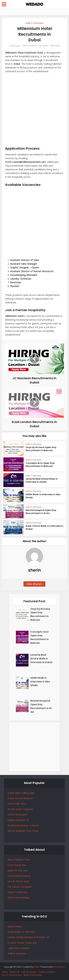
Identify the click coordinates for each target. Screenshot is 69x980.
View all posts (34, 584)
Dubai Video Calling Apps (21, 793)
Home (5, 972)
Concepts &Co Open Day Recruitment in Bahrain (40, 465)
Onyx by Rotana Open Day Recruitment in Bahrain (41, 449)
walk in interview (34, 23)
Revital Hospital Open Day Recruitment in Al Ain (41, 512)
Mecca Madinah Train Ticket (23, 831)
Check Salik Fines (17, 804)
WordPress (59, 967)
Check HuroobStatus (19, 898)
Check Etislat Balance (19, 876)
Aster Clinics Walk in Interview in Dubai (44, 527)
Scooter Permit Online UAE (22, 943)
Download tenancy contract (23, 825)
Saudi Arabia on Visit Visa (21, 932)
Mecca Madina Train (19, 860)
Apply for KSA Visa (18, 870)
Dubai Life (15, 972)
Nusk (26, 881)
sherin (45, 46)
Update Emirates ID (18, 820)
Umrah (12, 881)
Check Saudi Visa (17, 865)
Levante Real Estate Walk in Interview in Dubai (42, 480)
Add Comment (29, 46)
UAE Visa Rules (29, 972)
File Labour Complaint (20, 887)
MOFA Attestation (17, 815)
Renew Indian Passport (20, 809)
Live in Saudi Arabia (12, 975)
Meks (37, 967)
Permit (20, 881)
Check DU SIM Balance (20, 798)
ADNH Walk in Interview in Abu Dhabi (43, 496)
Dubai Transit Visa (17, 892)
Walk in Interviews (33, 975)
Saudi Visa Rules (47, 972)
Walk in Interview (17, 953)
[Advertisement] (34, 111)
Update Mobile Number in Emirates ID (28, 937)
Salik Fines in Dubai (18, 948)
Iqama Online (15, 926)
